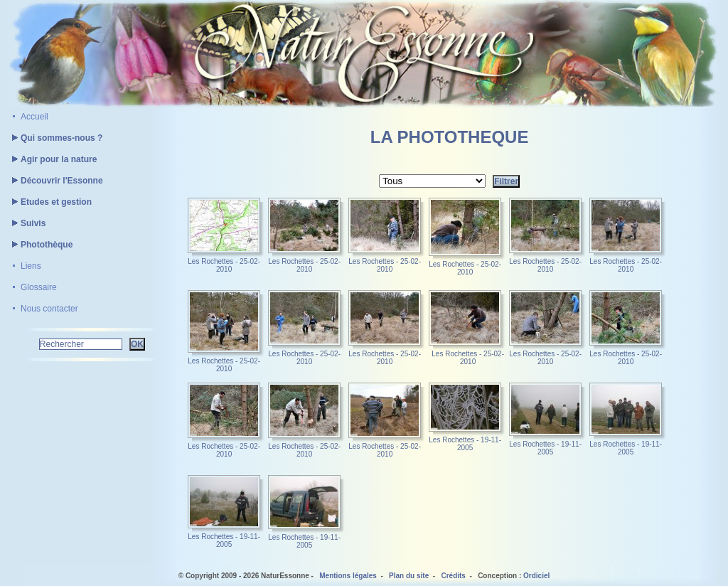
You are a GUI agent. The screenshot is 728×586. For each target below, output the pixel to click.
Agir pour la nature (52, 159)
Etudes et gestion (50, 202)
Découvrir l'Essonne (55, 181)
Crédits (453, 576)
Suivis (27, 223)
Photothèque (40, 245)
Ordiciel (536, 576)
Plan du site (409, 576)
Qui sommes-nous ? (55, 138)
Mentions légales (348, 576)
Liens (31, 266)
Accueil (34, 117)
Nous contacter (49, 309)
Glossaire (39, 287)
